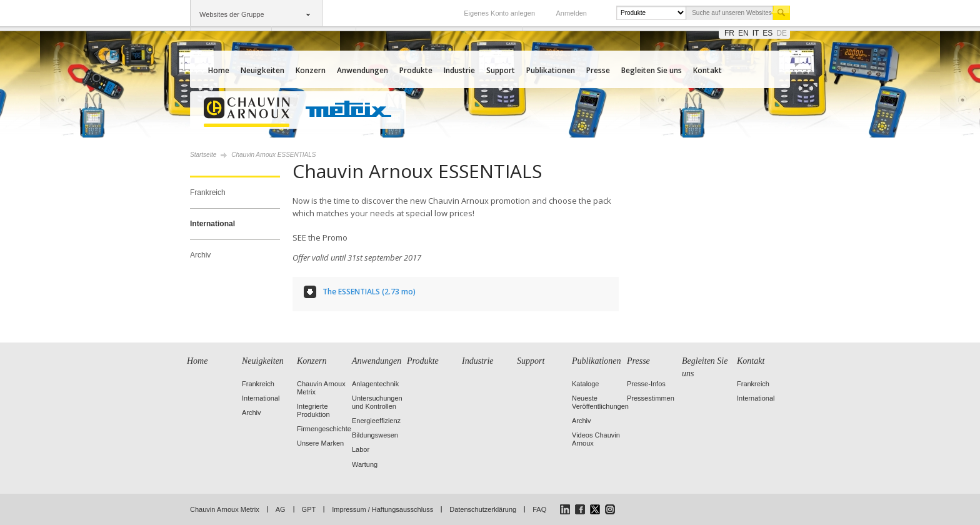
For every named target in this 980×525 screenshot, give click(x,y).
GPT (309, 509)
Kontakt (707, 70)
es (767, 33)
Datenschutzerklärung (483, 509)
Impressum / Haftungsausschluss (382, 509)
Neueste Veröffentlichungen (600, 402)
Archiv (200, 255)
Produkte (416, 70)
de (782, 33)
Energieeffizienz (376, 421)
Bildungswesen (375, 435)
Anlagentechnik (375, 384)
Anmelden (571, 13)
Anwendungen (362, 70)
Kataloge (585, 384)
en (743, 33)
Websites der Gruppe (232, 14)
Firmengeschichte (324, 429)
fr (729, 33)
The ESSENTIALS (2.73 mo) (369, 292)
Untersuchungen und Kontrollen (377, 402)
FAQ (539, 509)
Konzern (311, 70)
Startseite (203, 155)
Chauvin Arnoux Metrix (225, 509)
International (212, 224)
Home (219, 70)
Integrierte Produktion (313, 410)
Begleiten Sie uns (652, 70)
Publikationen (551, 70)
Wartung (365, 464)
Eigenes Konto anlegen (499, 13)
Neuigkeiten (262, 70)
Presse (598, 70)
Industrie (459, 70)
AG (281, 509)
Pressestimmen (651, 398)
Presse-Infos (646, 384)
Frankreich (208, 192)
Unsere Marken (320, 443)
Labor (361, 449)
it (756, 33)
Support (501, 70)
